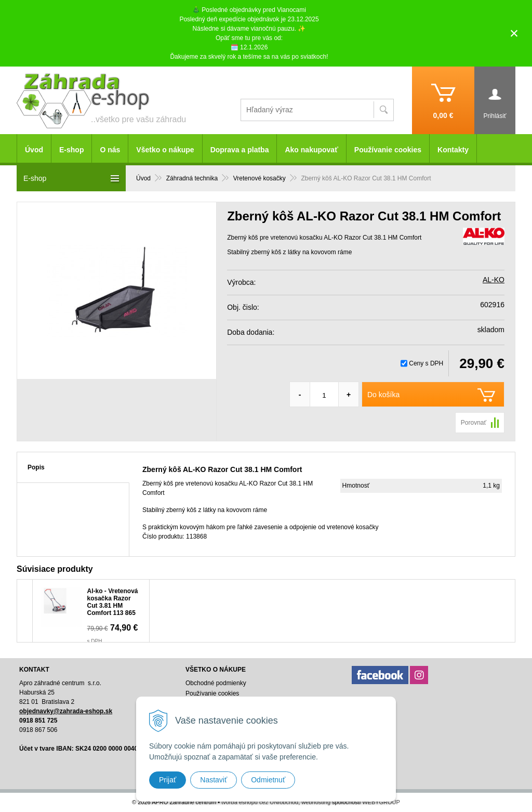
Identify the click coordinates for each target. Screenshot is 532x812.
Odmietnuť (268, 780)
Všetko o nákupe (165, 150)
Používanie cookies (388, 150)
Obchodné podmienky (216, 683)
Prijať (168, 780)
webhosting (316, 802)
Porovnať (474, 423)
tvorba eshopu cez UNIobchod (260, 802)
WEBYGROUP (381, 802)
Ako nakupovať (311, 150)
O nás (110, 150)
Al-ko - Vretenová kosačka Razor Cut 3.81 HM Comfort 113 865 (113, 602)
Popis (36, 467)
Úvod (34, 150)
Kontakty (453, 150)
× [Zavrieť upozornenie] (514, 33)
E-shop (71, 150)
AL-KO (494, 280)
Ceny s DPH (426, 363)
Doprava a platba (240, 150)
